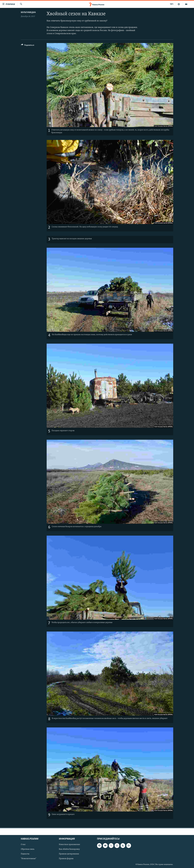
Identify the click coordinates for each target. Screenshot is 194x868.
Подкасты (25, 854)
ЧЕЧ (172, 4)
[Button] (28, 46)
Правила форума (66, 859)
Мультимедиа (28, 12)
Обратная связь (28, 849)
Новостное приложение (69, 845)
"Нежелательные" (29, 859)
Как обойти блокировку (69, 849)
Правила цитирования (69, 854)
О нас (23, 845)
